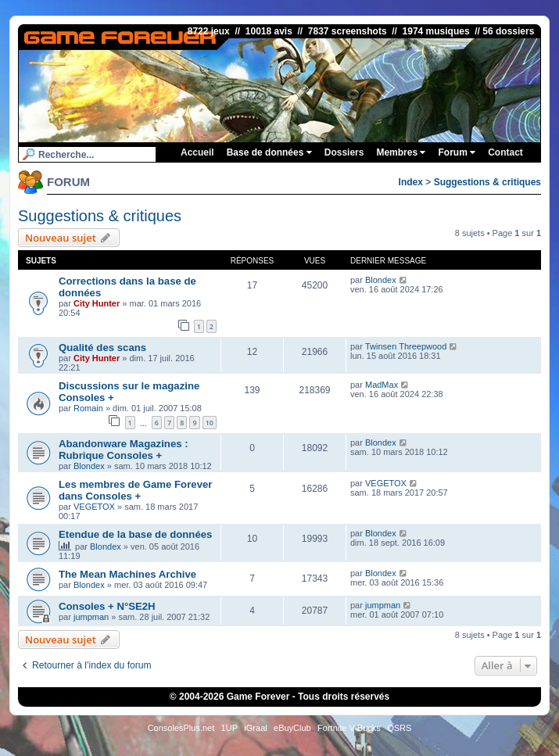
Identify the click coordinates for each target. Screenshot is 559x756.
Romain (88, 408)
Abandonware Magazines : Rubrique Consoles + (124, 450)
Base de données (269, 152)
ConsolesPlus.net (181, 728)
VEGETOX (94, 507)
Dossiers (344, 152)
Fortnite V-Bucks (349, 728)
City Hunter (97, 303)
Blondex (381, 280)
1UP (229, 728)
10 (210, 423)
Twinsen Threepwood (406, 346)
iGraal (255, 728)
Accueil (197, 152)
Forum (457, 152)
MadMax (382, 385)
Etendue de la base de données (135, 534)
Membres (401, 152)
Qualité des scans (102, 348)
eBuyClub (292, 728)
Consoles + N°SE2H (107, 606)
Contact (505, 152)
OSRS (399, 728)
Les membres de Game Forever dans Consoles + (135, 490)
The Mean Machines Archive (127, 574)
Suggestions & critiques (487, 182)
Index (411, 182)
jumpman (91, 617)
